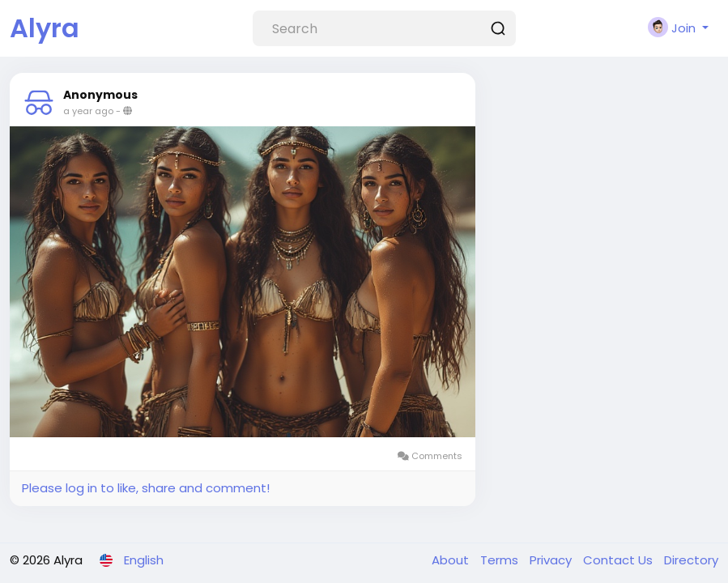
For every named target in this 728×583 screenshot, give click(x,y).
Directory (691, 560)
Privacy (552, 560)
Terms (501, 560)
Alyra (45, 28)
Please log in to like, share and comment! (146, 488)
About (452, 560)
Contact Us (619, 560)
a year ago (88, 111)
